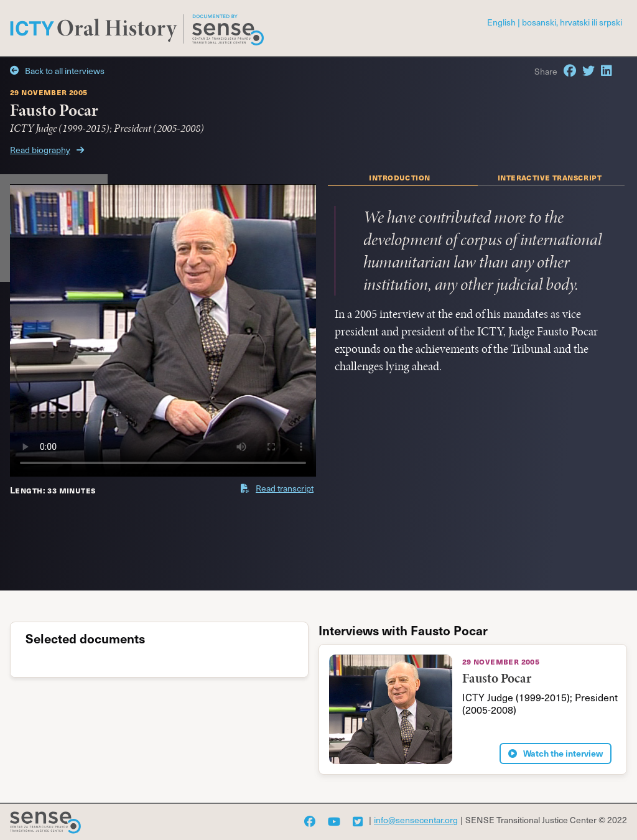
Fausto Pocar (497, 678)
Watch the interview (556, 754)
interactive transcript (550, 177)
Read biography (47, 150)
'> (163, 330)
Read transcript (277, 488)
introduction (399, 177)
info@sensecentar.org (416, 820)
